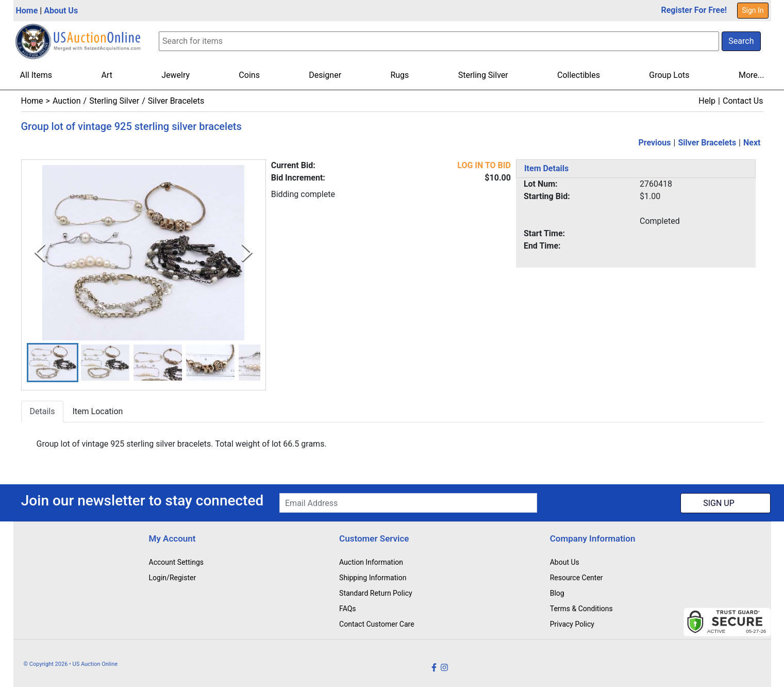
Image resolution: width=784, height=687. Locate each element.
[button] (53, 363)
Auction (67, 101)
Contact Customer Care (377, 624)
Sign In (753, 10)
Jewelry (176, 75)
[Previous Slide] (40, 252)
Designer (325, 75)
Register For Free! (694, 10)
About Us (61, 11)
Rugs (399, 75)
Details (43, 412)
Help (707, 101)
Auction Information (371, 562)
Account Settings (176, 562)
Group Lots (669, 75)
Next (752, 143)
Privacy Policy (572, 624)
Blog (557, 593)
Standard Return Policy (376, 593)
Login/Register (173, 578)
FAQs (348, 609)
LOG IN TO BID (484, 165)
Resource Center (577, 578)
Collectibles (579, 75)
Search (741, 41)
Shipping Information (373, 578)
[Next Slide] (247, 252)
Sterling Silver (483, 75)
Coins (249, 75)
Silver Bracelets (176, 101)
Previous (654, 143)
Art (106, 75)
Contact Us (743, 101)
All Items (36, 75)
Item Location (97, 412)
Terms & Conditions (581, 609)
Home (27, 11)
